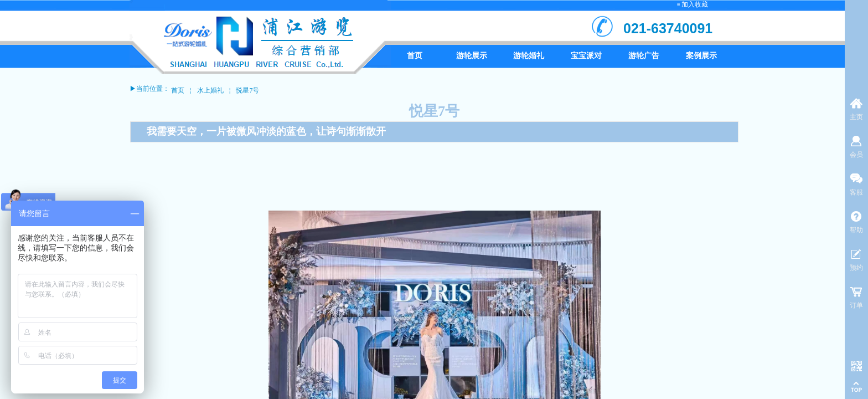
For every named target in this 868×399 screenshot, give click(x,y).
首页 (178, 90)
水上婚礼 (210, 90)
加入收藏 (695, 4)
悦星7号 (247, 90)
